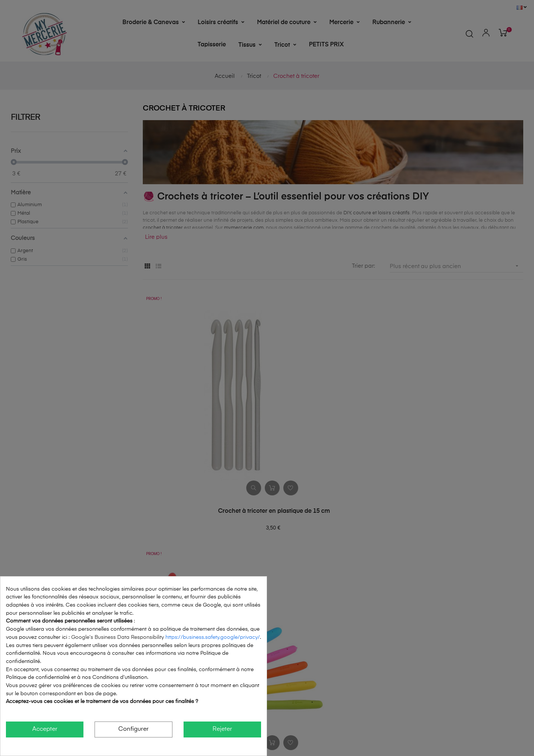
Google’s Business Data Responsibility (118, 637)
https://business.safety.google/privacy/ (213, 637)
